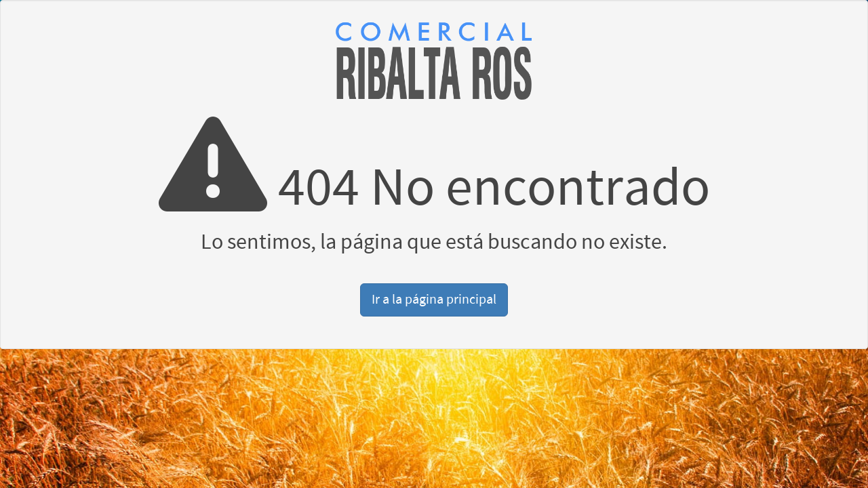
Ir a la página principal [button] (434, 300)
